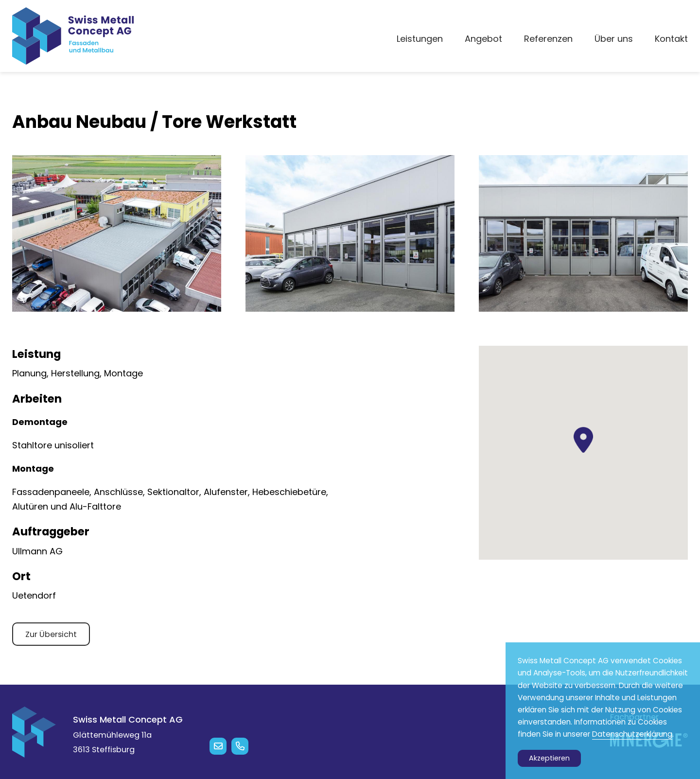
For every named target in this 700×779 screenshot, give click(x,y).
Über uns (614, 39)
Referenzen (548, 39)
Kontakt (671, 39)
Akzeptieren (549, 758)
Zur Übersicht (51, 634)
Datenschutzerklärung (632, 734)
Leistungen (420, 39)
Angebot (483, 39)
